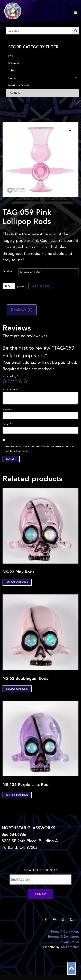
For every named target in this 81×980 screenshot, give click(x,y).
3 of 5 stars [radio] (15, 381)
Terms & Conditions (65, 931)
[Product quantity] (9, 286)
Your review (11, 389)
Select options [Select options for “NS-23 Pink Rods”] (17, 582)
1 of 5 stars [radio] (5, 381)
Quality (7, 271)
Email (7, 424)
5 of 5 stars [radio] (26, 381)
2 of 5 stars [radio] (10, 381)
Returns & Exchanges (64, 937)
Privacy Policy (70, 942)
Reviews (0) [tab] (22, 310)
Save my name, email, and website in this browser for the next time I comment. (39, 448)
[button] (70, 130)
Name (7, 409)
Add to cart (41, 286)
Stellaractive (70, 947)
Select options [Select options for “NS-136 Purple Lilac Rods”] (17, 795)
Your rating (10, 376)
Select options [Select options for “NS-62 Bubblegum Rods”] (17, 689)
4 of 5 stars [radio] (20, 381)
